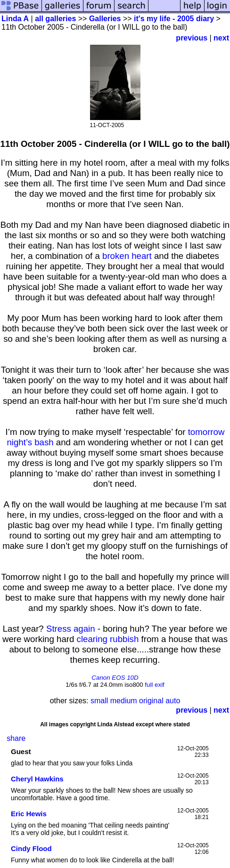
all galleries (55, 19)
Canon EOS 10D (115, 678)
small (99, 701)
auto (173, 701)
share (16, 738)
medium (124, 701)
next (221, 38)
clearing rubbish (108, 639)
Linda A (15, 19)
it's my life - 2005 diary (174, 19)
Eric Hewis (29, 814)
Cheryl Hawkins (37, 779)
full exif (154, 685)
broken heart (127, 256)
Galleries (105, 19)
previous (192, 38)
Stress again (71, 629)
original (151, 701)
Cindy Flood (31, 848)
